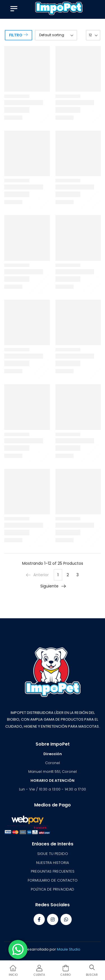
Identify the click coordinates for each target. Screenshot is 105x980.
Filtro (16, 35)
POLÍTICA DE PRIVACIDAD (53, 889)
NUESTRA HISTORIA (53, 863)
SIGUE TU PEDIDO (53, 854)
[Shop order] (56, 35)
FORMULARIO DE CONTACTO (53, 880)
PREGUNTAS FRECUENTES (53, 871)
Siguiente (53, 586)
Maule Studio (69, 949)
